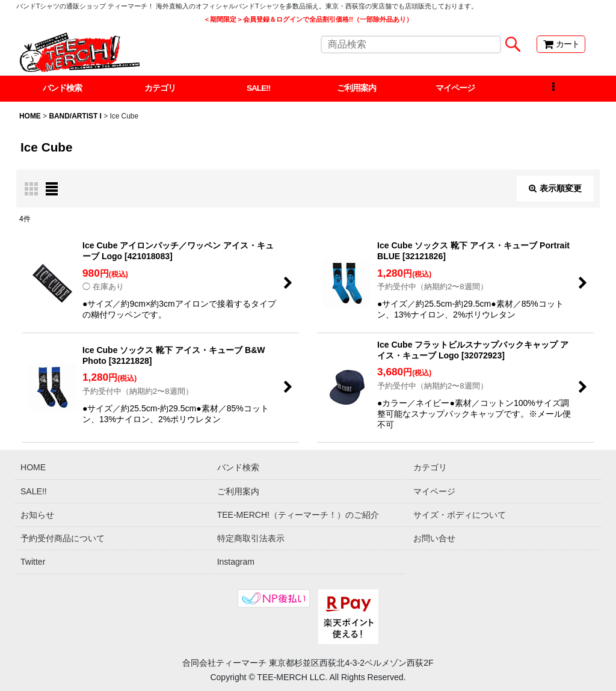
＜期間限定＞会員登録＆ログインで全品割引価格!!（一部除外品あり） (308, 19)
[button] (553, 89)
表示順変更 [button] (555, 189)
